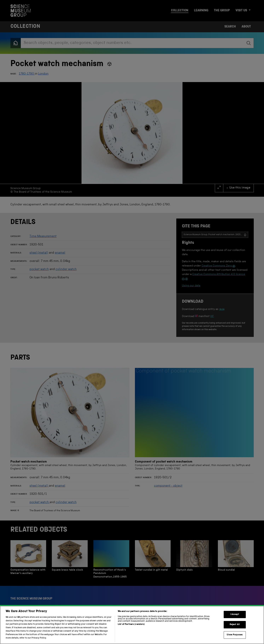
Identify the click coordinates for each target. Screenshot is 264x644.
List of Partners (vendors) (131, 626)
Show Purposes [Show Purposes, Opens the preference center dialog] (235, 636)
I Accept (235, 616)
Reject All (235, 626)
